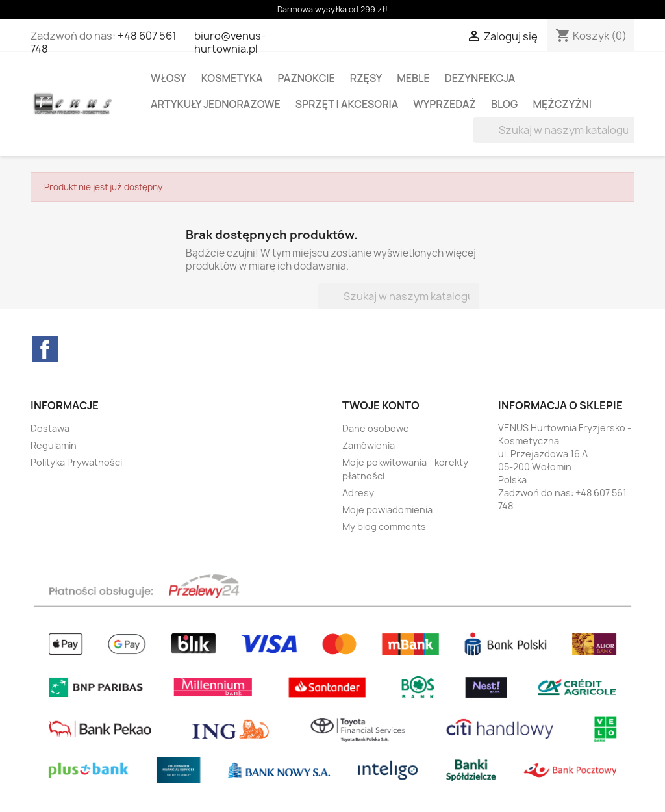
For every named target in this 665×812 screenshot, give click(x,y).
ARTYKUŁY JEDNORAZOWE (216, 104)
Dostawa (50, 428)
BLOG (505, 104)
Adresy (358, 493)
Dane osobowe (376, 428)
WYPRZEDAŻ (445, 104)
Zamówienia (369, 445)
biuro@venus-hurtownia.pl (230, 42)
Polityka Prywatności (76, 462)
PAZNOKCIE (307, 78)
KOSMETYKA (232, 78)
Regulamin (54, 445)
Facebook (45, 349)
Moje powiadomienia (387, 510)
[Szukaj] (556, 130)
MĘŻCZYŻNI (562, 104)
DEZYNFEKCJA (480, 78)
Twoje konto (381, 405)
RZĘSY (366, 78)
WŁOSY (169, 78)
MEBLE (413, 78)
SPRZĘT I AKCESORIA (347, 104)
